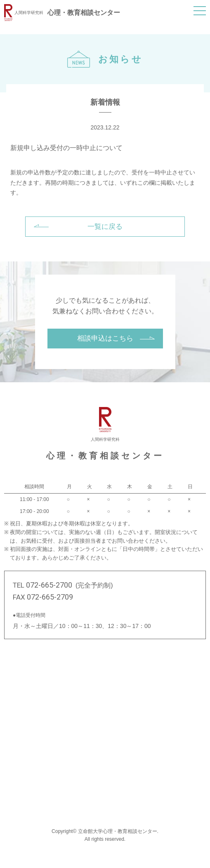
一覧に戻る (105, 227)
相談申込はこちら (105, 338)
